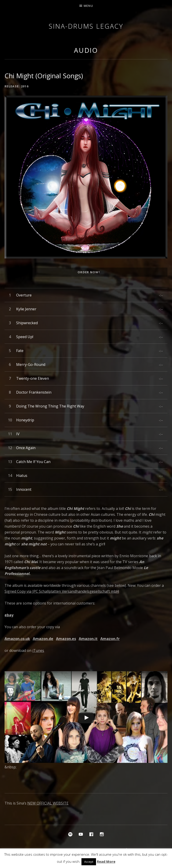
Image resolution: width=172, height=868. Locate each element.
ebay (9, 615)
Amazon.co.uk (17, 639)
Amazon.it (88, 639)
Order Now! (89, 272)
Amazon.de (43, 639)
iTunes (38, 650)
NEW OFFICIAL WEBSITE (48, 803)
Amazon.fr (110, 639)
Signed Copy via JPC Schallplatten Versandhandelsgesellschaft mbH (62, 591)
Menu (88, 6)
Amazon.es (66, 639)
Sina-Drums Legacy (86, 26)
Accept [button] (89, 862)
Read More (106, 861)
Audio (86, 50)
